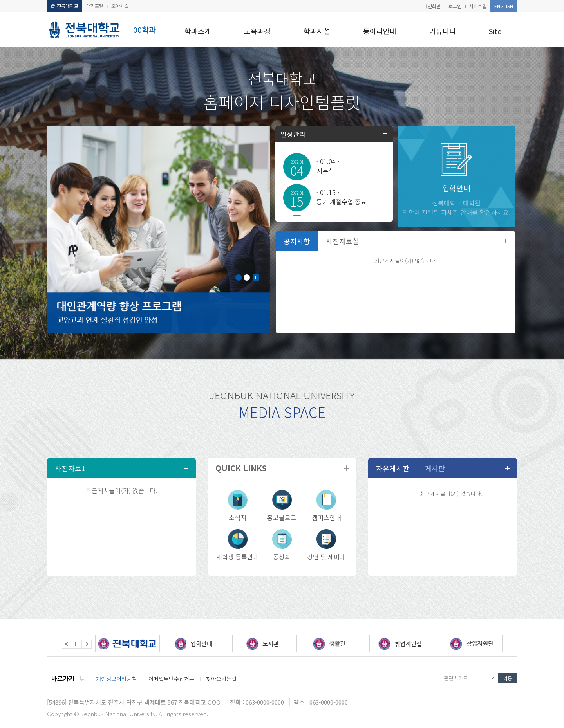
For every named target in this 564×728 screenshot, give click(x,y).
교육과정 (257, 31)
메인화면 (432, 6)
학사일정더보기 (385, 133)
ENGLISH (504, 6)
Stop (256, 278)
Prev (67, 644)
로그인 (455, 6)
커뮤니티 (443, 31)
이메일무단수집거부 (171, 679)
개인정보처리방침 (116, 679)
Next (87, 644)
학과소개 (198, 31)
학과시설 (317, 31)
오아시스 (120, 6)
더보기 (506, 241)
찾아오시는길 (221, 679)
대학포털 (95, 6)
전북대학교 (65, 6)
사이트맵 (478, 6)
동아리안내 (380, 31)
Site (495, 31)
